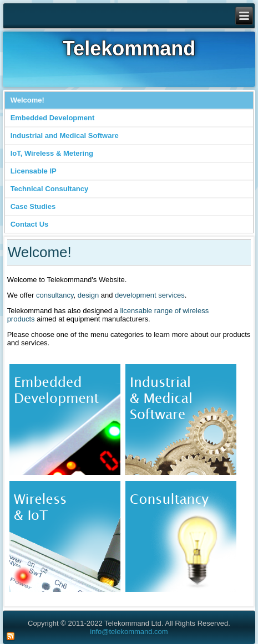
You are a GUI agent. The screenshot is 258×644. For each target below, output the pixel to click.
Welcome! (27, 100)
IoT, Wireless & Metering (52, 153)
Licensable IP (34, 171)
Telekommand (129, 48)
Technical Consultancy (50, 189)
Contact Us (30, 224)
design (88, 295)
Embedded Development (53, 118)
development (135, 295)
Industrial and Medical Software (65, 136)
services (171, 295)
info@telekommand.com (129, 632)
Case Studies (33, 206)
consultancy (55, 295)
